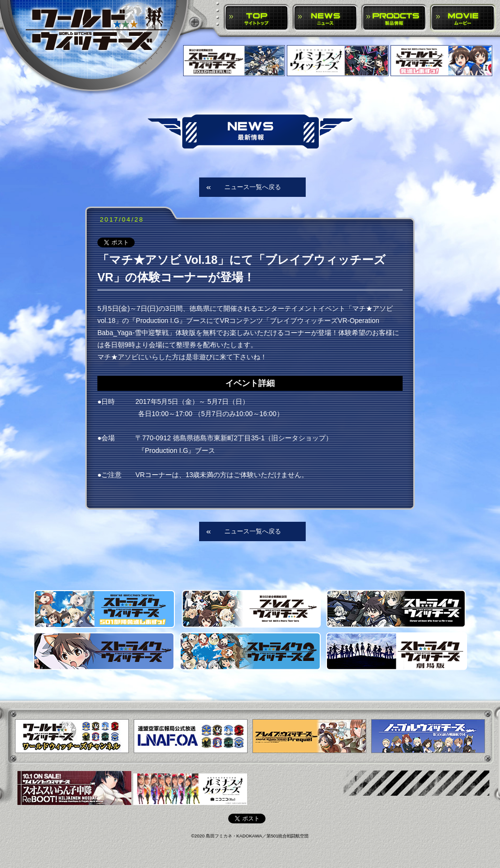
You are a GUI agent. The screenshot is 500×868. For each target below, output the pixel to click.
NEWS (325, 18)
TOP (257, 18)
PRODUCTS (394, 18)
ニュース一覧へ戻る (253, 187)
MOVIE (463, 18)
